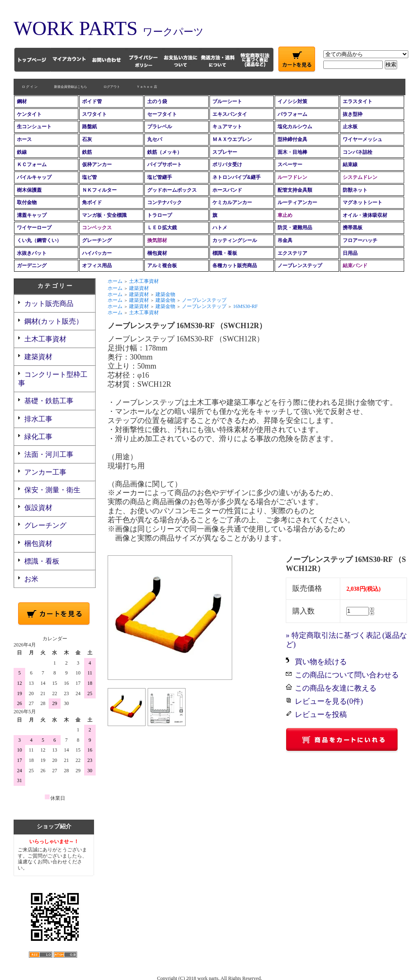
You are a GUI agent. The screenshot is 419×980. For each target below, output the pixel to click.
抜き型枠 (353, 114)
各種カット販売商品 (235, 266)
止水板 (350, 127)
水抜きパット (32, 253)
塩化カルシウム (295, 127)
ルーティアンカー (297, 202)
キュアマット (227, 127)
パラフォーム (292, 114)
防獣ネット (355, 190)
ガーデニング (32, 266)
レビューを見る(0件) (329, 701)
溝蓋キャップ (32, 215)
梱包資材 (157, 253)
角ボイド (92, 202)
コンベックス (97, 228)
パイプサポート (165, 165)
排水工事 (38, 419)
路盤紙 (89, 127)
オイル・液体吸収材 (365, 215)
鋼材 (22, 101)
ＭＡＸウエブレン (232, 139)
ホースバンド (227, 190)
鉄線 (22, 152)
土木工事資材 (45, 339)
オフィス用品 (97, 266)
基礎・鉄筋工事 (49, 401)
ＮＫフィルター (99, 190)
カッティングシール (235, 240)
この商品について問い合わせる (347, 675)
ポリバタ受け (227, 165)
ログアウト (112, 87)
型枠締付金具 (292, 139)
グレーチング (97, 240)
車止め (285, 215)
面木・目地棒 (292, 152)
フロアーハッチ (360, 240)
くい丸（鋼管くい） (39, 240)
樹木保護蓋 (29, 190)
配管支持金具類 (295, 190)
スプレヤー (225, 152)
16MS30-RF (245, 306)
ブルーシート (227, 101)
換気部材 (157, 240)
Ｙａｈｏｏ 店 (147, 87)
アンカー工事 (45, 472)
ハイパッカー (97, 253)
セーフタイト (162, 114)
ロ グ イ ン (30, 87)
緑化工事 (38, 437)
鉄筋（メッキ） (165, 152)
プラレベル (160, 127)
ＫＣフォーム (32, 165)
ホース (24, 139)
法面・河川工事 (49, 455)
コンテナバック (165, 202)
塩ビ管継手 (160, 177)
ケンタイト (29, 114)
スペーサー (290, 165)
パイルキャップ (34, 177)
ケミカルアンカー (232, 202)
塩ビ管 (89, 177)
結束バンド (355, 266)
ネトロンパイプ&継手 (237, 177)
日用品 (350, 253)
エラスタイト (358, 101)
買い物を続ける (321, 662)
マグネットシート (363, 202)
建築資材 (38, 357)
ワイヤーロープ (34, 228)
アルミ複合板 (162, 266)
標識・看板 (225, 253)
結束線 (350, 165)
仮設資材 (38, 508)
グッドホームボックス (172, 190)
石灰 (87, 139)
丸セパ (155, 139)
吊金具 (285, 240)
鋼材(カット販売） (54, 321)
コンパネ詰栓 (358, 152)
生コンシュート (34, 127)
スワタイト (94, 114)
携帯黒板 (353, 228)
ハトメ (220, 228)
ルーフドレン (292, 177)
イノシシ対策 (292, 101)
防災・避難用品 (295, 228)
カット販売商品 (49, 304)
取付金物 (27, 202)
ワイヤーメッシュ (363, 139)
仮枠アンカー (97, 165)
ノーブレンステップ (300, 266)
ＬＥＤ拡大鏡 (162, 228)
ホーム (115, 281)
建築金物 (165, 294)
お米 (31, 579)
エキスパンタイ (230, 114)
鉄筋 (87, 152)
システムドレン (360, 177)
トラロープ (160, 215)
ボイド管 (92, 101)
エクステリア (292, 253)
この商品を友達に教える (336, 688)
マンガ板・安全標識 (104, 215)
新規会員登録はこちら (71, 87)
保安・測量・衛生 (52, 490)
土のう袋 (157, 101)
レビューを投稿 (321, 714)
